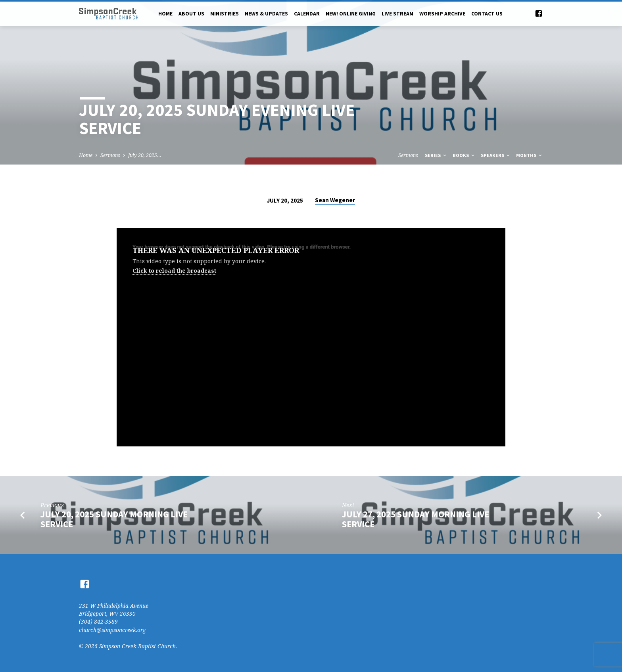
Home (165, 14)
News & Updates (266, 14)
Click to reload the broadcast (174, 271)
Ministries (225, 14)
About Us (191, 14)
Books (464, 155)
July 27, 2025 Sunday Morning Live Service (416, 519)
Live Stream (397, 14)
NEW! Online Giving (351, 14)
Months (530, 155)
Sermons (110, 155)
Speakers (496, 155)
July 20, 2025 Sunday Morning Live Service (114, 519)
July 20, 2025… (145, 155)
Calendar (307, 14)
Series (436, 155)
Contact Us (487, 14)
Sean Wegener (335, 200)
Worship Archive (442, 14)
